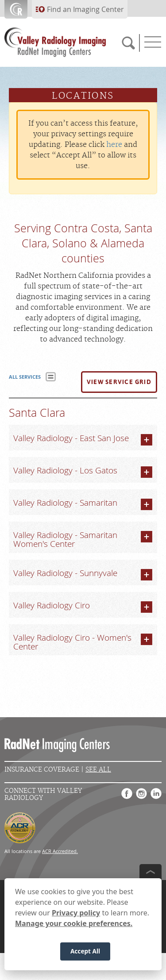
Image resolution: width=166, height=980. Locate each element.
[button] (119, 382)
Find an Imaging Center (85, 9)
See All (98, 770)
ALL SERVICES (25, 377)
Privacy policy (76, 913)
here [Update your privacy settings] (114, 145)
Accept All (85, 951)
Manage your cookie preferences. (74, 923)
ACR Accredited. (60, 851)
